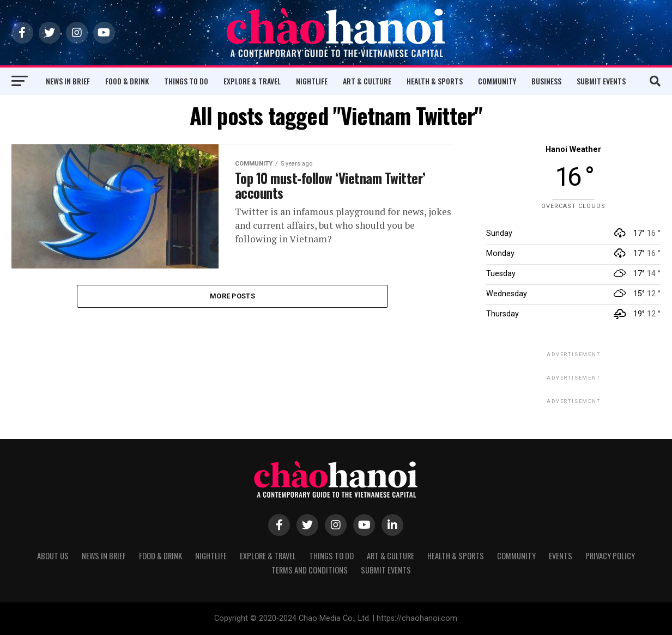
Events (561, 556)
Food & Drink (127, 81)
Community (497, 81)
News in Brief (68, 81)
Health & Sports (435, 81)
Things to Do (186, 81)
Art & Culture (367, 81)
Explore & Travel (252, 81)
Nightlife (312, 81)
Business (546, 81)
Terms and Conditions (310, 570)
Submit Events (601, 81)
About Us (53, 556)
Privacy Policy (610, 556)
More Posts (232, 297)
